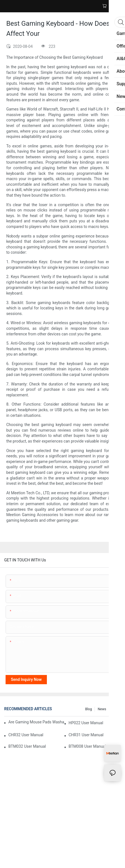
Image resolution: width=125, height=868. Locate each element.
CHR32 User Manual (26, 735)
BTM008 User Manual (87, 746)
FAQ (115, 709)
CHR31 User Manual (86, 735)
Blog (88, 709)
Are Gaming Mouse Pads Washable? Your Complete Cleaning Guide (36, 722)
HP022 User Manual (86, 723)
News (102, 709)
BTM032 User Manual (27, 746)
